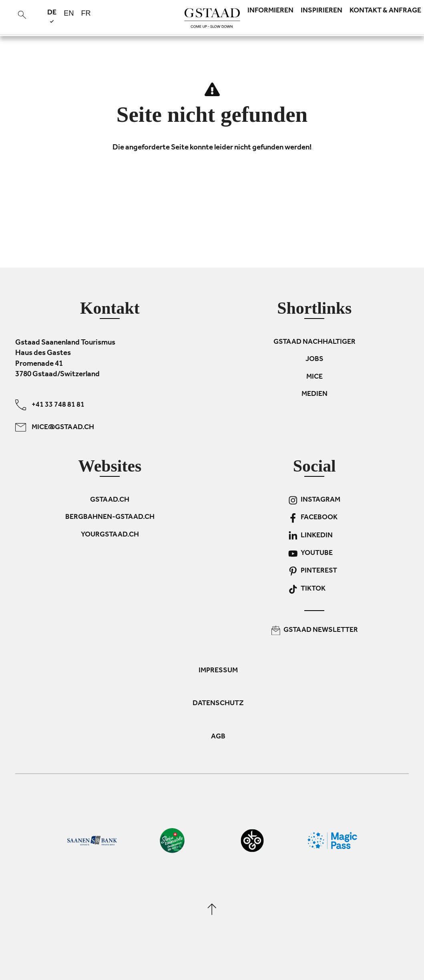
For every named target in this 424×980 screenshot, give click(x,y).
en (69, 13)
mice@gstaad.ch (55, 427)
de (52, 16)
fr (86, 13)
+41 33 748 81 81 (50, 405)
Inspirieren (322, 11)
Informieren (270, 11)
